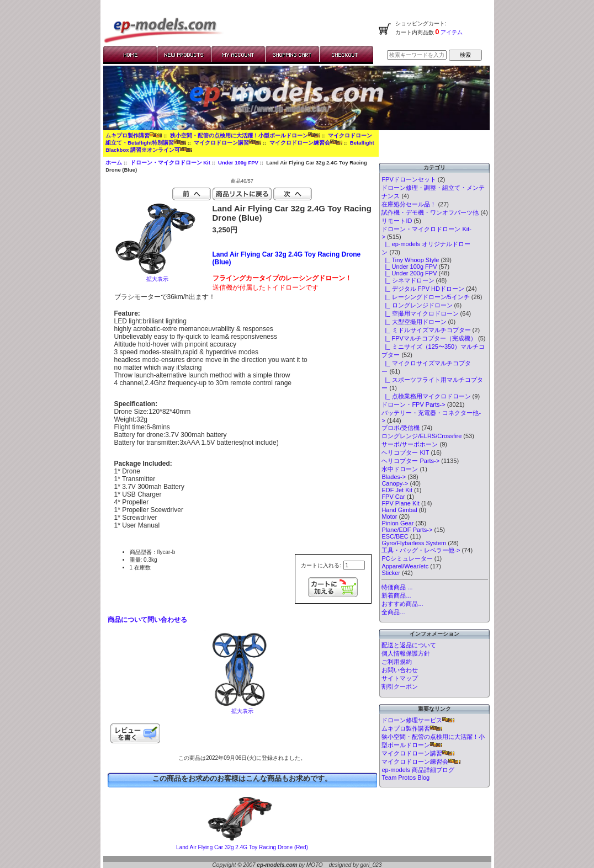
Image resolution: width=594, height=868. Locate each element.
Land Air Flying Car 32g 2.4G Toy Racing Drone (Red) (242, 847)
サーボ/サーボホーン (410, 444)
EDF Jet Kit (397, 490)
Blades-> (394, 477)
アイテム (451, 32)
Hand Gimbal (399, 510)
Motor (389, 516)
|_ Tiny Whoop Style (410, 260)
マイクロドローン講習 (227, 143)
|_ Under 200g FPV (409, 273)
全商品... (393, 612)
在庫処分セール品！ (409, 204)
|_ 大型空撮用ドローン (414, 322)
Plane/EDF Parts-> (407, 530)
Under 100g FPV (238, 163)
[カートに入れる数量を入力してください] (354, 565)
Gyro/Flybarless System (414, 543)
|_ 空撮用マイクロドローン (420, 313)
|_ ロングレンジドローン (417, 305)
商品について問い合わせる (147, 620)
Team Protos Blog (405, 778)
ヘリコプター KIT (405, 452)
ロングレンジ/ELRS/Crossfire (421, 436)
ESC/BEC (395, 536)
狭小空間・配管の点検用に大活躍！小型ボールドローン (245, 135)
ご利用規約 (397, 662)
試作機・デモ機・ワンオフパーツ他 (430, 212)
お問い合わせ (400, 670)
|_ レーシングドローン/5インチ (425, 297)
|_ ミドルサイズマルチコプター (426, 330)
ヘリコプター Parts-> (410, 461)
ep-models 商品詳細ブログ (418, 770)
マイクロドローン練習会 (306, 143)
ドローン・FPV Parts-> (413, 404)
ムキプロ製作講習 (134, 135)
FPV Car (393, 497)
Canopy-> (395, 483)
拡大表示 (242, 708)
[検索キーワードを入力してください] (417, 55)
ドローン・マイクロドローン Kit (170, 163)
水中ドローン (400, 469)
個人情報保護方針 (406, 653)
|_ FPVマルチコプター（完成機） (429, 338)
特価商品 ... (397, 587)
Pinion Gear (397, 523)
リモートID (397, 221)
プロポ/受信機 (401, 428)
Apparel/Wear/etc (405, 566)
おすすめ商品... (402, 604)
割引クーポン (400, 686)
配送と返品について (409, 645)
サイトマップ (400, 678)
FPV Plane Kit (400, 503)
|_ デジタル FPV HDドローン (423, 289)
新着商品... (396, 595)
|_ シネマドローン (408, 280)
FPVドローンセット (409, 179)
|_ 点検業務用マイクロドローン (426, 396)
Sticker (391, 573)
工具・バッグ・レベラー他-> (421, 550)
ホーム (114, 163)
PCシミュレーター (407, 558)
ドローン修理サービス (418, 720)
